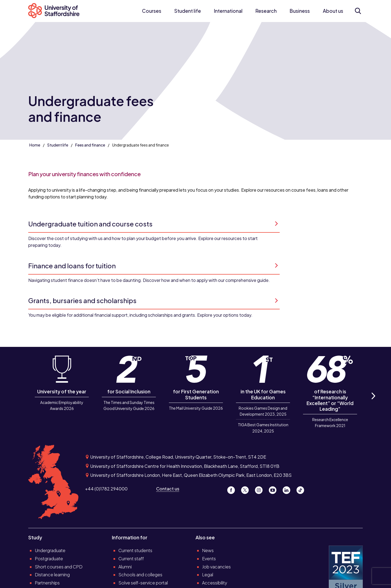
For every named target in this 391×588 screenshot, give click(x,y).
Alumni (125, 567)
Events (209, 559)
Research (266, 11)
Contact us (168, 489)
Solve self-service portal (143, 583)
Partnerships (47, 583)
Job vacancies (216, 567)
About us (333, 11)
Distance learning (52, 575)
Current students (135, 550)
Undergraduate (50, 550)
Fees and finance (90, 145)
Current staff (131, 559)
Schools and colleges (140, 575)
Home (35, 145)
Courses (152, 11)
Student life (188, 11)
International (228, 11)
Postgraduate (49, 559)
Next (373, 402)
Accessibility (215, 583)
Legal (208, 575)
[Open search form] (358, 11)
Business (300, 11)
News (208, 550)
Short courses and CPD (59, 567)
